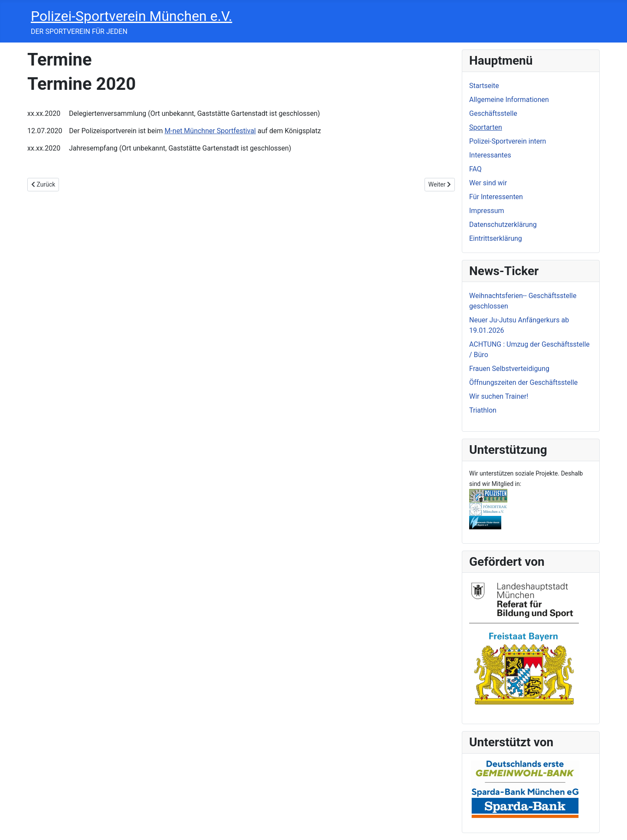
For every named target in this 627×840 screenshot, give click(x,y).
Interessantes (490, 155)
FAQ (475, 169)
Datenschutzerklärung (503, 225)
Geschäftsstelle (493, 113)
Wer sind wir (488, 183)
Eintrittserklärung (496, 238)
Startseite (484, 86)
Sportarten (486, 127)
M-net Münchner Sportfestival (210, 131)
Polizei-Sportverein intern (508, 141)
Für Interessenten (496, 197)
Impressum (487, 211)
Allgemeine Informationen (509, 100)
